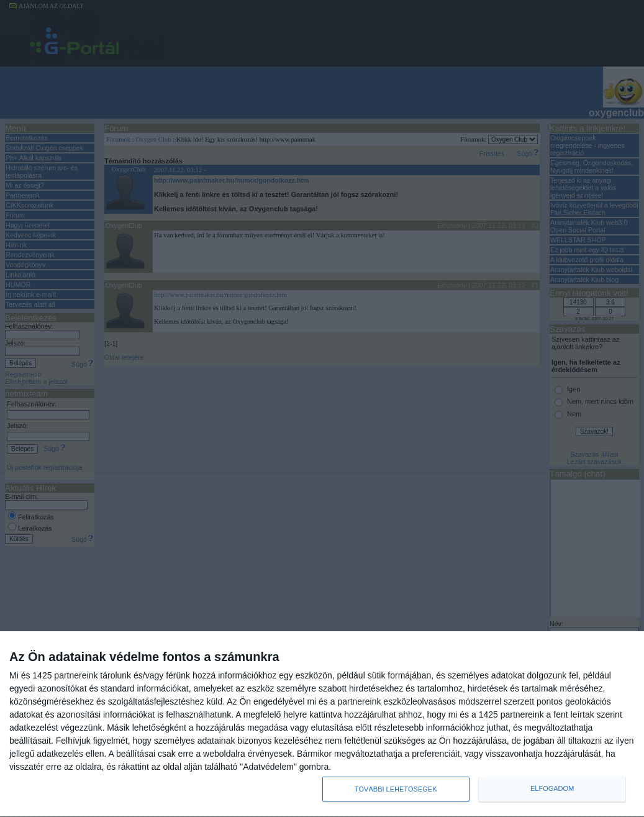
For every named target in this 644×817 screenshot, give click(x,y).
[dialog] (322, 724)
